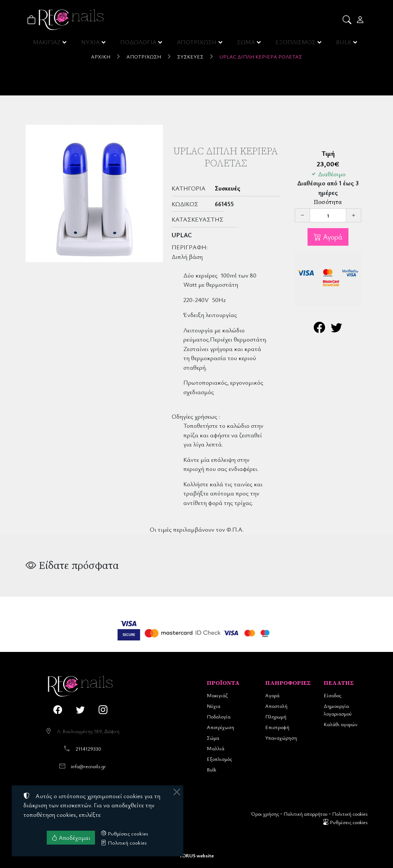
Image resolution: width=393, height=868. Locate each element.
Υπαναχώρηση (281, 738)
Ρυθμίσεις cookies (345, 822)
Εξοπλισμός (219, 759)
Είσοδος (332, 695)
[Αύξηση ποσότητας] (354, 215)
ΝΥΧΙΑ (91, 44)
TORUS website (196, 855)
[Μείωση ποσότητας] (302, 215)
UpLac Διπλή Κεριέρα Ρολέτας (261, 56)
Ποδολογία (219, 716)
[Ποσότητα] (328, 215)
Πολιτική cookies (350, 814)
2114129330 (88, 749)
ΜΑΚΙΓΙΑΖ (47, 44)
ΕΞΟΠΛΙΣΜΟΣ (295, 44)
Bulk (211, 769)
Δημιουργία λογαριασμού (338, 710)
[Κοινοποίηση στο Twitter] (337, 329)
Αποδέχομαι (71, 838)
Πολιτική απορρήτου (306, 814)
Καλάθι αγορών (341, 724)
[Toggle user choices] (361, 20)
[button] (348, 20)
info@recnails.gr (88, 766)
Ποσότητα (328, 202)
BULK (344, 44)
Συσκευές (190, 56)
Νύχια (213, 706)
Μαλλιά (215, 748)
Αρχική (101, 56)
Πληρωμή (276, 716)
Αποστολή (276, 706)
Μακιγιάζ (217, 695)
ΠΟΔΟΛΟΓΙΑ (139, 44)
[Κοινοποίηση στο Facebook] (319, 329)
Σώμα (213, 738)
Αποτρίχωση (144, 56)
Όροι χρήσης (265, 814)
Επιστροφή (277, 727)
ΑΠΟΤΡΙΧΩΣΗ (197, 44)
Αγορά (332, 237)
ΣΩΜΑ (246, 44)
